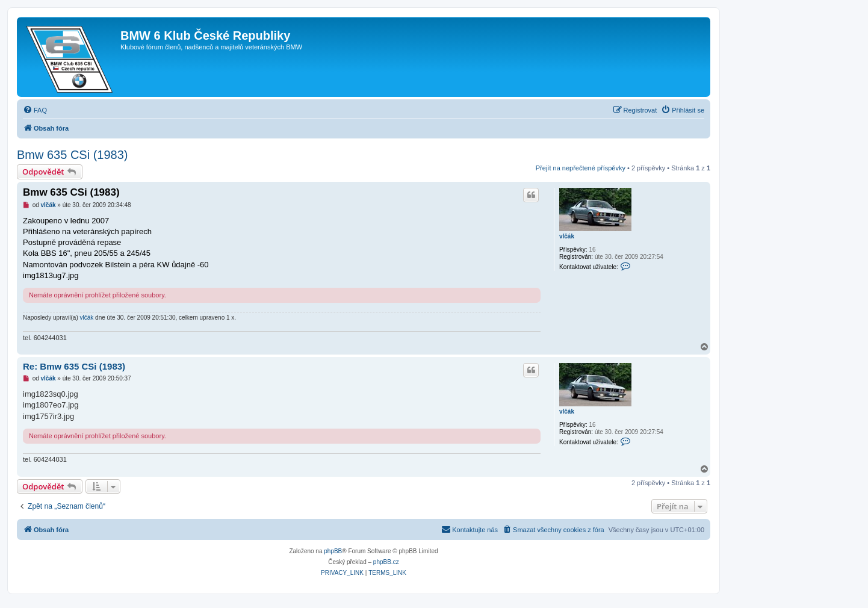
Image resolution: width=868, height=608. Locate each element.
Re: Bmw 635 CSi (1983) (74, 366)
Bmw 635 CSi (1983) (73, 155)
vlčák (567, 236)
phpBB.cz (386, 562)
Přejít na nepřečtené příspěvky (581, 168)
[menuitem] (35, 110)
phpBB (333, 551)
